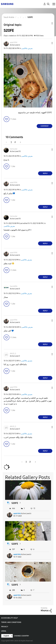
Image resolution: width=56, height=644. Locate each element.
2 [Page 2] (15, 142)
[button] (48, 43)
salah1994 (17, 514)
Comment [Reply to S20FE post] (45, 126)
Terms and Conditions (11, 622)
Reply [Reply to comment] (45, 173)
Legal (4, 631)
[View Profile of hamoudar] (14, 149)
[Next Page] (20, 142)
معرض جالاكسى (27, 48)
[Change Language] (7, 636)
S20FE (15, 503)
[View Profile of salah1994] (14, 43)
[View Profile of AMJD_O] (13, 354)
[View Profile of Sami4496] (14, 286)
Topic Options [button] (48, 23)
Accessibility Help (9, 618)
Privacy (5, 627)
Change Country (21, 636)
